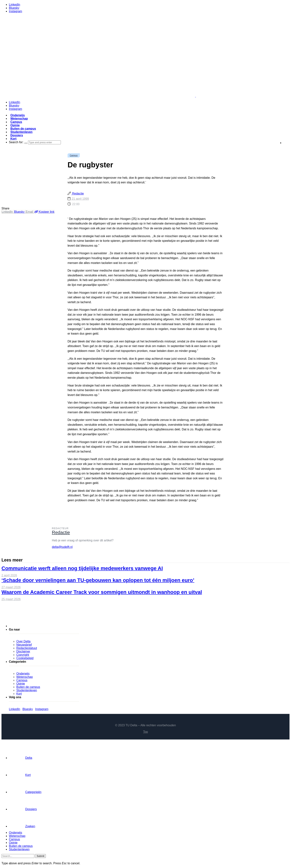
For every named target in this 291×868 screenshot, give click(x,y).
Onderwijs (18, 115)
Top (145, 732)
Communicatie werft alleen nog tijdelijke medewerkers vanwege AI (82, 568)
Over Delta (23, 641)
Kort (13, 139)
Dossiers (17, 135)
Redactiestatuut (27, 648)
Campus (16, 122)
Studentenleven (21, 132)
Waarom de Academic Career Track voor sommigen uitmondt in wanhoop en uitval (102, 592)
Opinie (15, 125)
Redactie (78, 194)
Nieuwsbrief (24, 645)
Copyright (23, 655)
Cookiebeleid (25, 658)
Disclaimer (23, 651)
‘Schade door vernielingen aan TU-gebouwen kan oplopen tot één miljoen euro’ (98, 580)
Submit (40, 856)
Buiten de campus (23, 129)
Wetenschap (19, 119)
